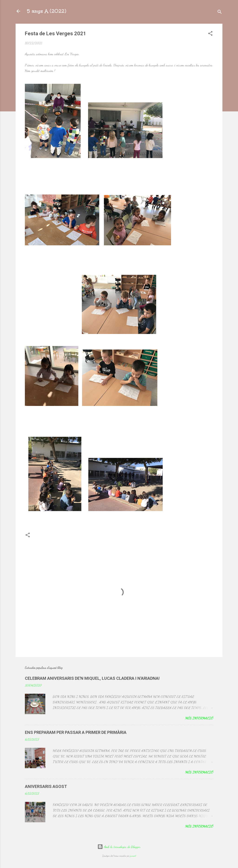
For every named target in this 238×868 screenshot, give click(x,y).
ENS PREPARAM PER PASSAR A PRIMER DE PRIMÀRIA (76, 732)
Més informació (199, 718)
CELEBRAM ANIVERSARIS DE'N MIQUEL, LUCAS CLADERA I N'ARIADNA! (92, 678)
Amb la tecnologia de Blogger (119, 847)
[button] (210, 34)
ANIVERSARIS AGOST (46, 786)
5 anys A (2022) (46, 11)
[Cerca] (220, 13)
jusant (133, 856)
